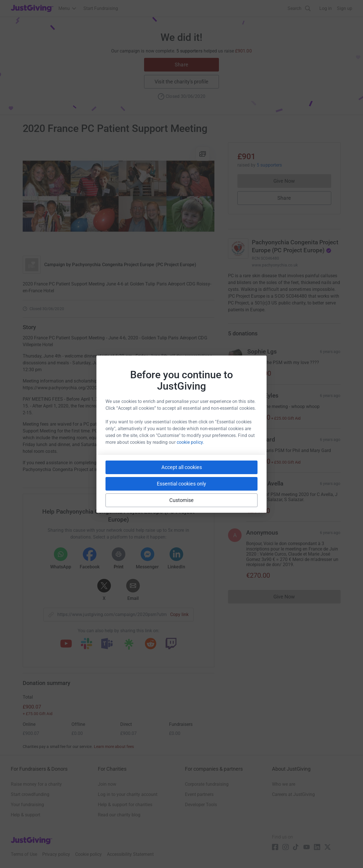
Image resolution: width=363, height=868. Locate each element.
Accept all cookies (182, 467)
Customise (182, 500)
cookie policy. (190, 442)
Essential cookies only (181, 484)
